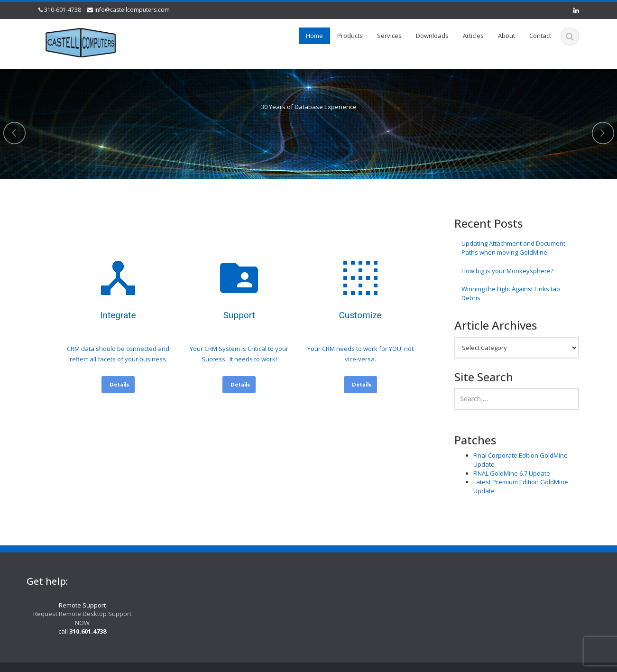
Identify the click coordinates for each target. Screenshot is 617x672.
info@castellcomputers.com (132, 10)
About (506, 36)
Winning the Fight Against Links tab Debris (511, 293)
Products (350, 36)
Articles (473, 36)
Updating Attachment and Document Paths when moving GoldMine (513, 248)
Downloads (432, 36)
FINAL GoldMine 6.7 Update (512, 473)
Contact (540, 36)
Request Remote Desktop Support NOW (78, 618)
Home (314, 36)
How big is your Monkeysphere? (507, 271)
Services (389, 36)
